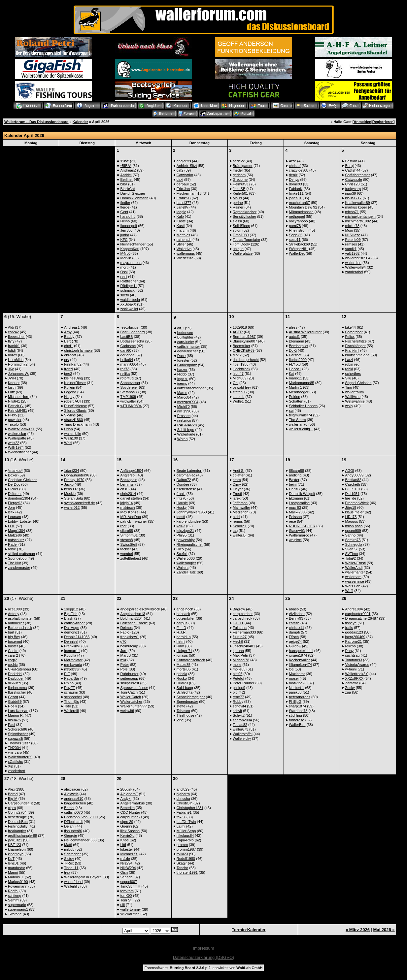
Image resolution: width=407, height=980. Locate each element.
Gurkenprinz (187, 365)
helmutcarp (129, 646)
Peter (124, 665)
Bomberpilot (299, 346)
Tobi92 (350, 558)
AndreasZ (128, 170)
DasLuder (16, 678)
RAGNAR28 (187, 425)
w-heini (351, 669)
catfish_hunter (189, 346)
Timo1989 (241, 235)
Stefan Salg (73, 498)
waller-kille (72, 434)
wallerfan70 (298, 424)
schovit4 (239, 706)
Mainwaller (241, 507)
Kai (291, 374)
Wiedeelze (185, 258)
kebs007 (71, 489)
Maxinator (297, 674)
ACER (238, 332)
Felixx (350, 337)
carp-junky (186, 342)
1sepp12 (71, 609)
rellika (125, 374)
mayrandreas (131, 263)
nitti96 (237, 674)
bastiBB (126, 337)
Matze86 (15, 535)
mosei (294, 678)
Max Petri (240, 655)
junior (125, 235)
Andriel (126, 175)
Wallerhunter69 (20, 757)
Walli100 (71, 438)
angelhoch (185, 609)
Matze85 (184, 665)
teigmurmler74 (300, 415)
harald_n (184, 637)
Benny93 (296, 618)
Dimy (237, 484)
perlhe (238, 203)
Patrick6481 (17, 410)
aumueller (16, 623)
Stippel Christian (358, 383)
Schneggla (354, 544)
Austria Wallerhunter (305, 332)
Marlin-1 (295, 387)
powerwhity (186, 540)
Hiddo (182, 374)
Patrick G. (16, 406)
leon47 (238, 374)
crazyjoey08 (299, 170)
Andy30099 (354, 475)
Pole (124, 669)
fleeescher (16, 337)
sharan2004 (242, 720)
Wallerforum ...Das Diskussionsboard (36, 122)
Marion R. (16, 715)
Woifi (68, 443)
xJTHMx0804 (131, 406)
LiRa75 (351, 517)
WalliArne (353, 397)
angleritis (184, 161)
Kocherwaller (299, 660)
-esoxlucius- (130, 327)
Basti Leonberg (132, 332)
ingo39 (350, 193)
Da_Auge (72, 628)
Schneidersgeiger (191, 697)
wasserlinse (354, 581)
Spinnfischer (18, 734)
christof (295, 166)
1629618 (240, 327)
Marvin (126, 258)
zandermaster (19, 568)
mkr (123, 660)
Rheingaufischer (190, 544)
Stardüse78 (298, 711)
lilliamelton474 (300, 665)
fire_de (351, 498)
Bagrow (239, 609)
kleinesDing (73, 378)
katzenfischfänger (191, 388)
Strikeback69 (299, 244)
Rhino (69, 683)
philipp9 (239, 688)
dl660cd (14, 683)
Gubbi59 (15, 702)
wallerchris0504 (357, 258)
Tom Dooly (241, 244)
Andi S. (238, 471)
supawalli (15, 738)
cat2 (180, 170)
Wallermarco (299, 535)
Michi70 (184, 407)
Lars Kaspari (18, 711)
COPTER (353, 489)
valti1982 (352, 253)
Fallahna (240, 628)
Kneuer (14, 383)
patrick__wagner (134, 521)
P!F (67, 674)
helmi (181, 641)
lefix (11, 512)
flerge (125, 207)
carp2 (13, 660)
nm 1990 (184, 411)
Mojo (349, 230)
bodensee (185, 333)
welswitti (127, 711)
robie (12, 549)
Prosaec (184, 416)
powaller (15, 420)
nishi (237, 517)
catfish (294, 623)
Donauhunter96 (77, 475)
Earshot (295, 355)
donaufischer (188, 351)
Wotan (183, 439)
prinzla (182, 674)
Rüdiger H (128, 286)
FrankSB (184, 198)
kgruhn (238, 651)
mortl (124, 267)
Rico (180, 549)
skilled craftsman (21, 554)
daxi (180, 180)
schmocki (128, 290)
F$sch (294, 637)
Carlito (13, 651)
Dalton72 (184, 480)
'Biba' (124, 161)
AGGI (350, 471)
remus (238, 521)
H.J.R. (182, 632)
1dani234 (71, 471)
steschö (126, 540)
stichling (295, 715)
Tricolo (13, 424)
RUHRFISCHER (302, 526)
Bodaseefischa (132, 341)
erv (67, 360)
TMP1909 (128, 397)
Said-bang (185, 688)
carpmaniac (186, 475)
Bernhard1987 (244, 337)
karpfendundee (189, 521)
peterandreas (300, 697)
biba (124, 184)
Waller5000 (186, 558)
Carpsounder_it (20, 803)
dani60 (126, 350)
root (123, 526)
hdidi (12, 350)
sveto (124, 295)
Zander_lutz (186, 572)
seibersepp (129, 678)
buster (13, 646)
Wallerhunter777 (133, 706)
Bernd (13, 794)
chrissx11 (296, 628)
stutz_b (238, 397)
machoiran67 (299, 203)
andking (295, 475)
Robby (238, 702)
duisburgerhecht (246, 360)
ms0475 (14, 720)
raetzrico (184, 420)
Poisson (295, 517)
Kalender (80, 122)
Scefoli (182, 554)
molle (237, 665)
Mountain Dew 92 (303, 207)
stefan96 (240, 392)
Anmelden (363, 122)
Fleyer (238, 489)
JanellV (183, 207)
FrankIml (352, 350)
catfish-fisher (74, 623)
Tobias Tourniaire (246, 240)
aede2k (239, 161)
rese (292, 521)
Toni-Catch (129, 692)
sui (291, 410)
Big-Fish (71, 614)
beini (293, 484)
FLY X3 (295, 364)
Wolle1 (238, 401)
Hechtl (238, 641)
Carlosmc (128, 346)
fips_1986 (241, 364)
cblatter (239, 475)
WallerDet (297, 253)
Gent (124, 212)
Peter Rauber (243, 683)
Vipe (180, 720)
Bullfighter (185, 337)
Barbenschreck (20, 628)
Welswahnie (355, 401)
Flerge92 (15, 503)
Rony (349, 651)
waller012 (72, 507)
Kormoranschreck (191, 660)
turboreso (296, 720)
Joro (11, 507)
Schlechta (185, 692)
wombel (126, 554)
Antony (14, 614)
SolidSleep (241, 226)
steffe (181, 706)
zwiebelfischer (19, 452)
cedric (13, 665)
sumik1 (351, 249)
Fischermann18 (189, 193)
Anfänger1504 (132, 471)
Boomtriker (241, 346)
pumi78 (295, 226)
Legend (70, 392)
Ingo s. (183, 379)
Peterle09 (353, 240)
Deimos (126, 628)
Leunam (15, 517)
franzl (68, 369)
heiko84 (127, 360)
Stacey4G (297, 531)
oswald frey (242, 387)
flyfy (11, 341)
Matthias (184, 235)
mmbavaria (73, 665)
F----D (181, 628)
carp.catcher (243, 614)
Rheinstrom (298, 230)
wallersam (353, 577)
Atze (292, 161)
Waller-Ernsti (355, 563)
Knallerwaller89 (357, 203)
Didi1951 (352, 494)
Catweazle (353, 180)
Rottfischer (129, 281)
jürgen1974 (298, 655)
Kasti (181, 226)
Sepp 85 (296, 235)
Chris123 (352, 184)
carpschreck (242, 618)
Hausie (182, 503)
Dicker (13, 489)
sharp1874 (297, 706)
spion (237, 230)
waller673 (240, 729)
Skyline (70, 415)
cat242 (13, 332)
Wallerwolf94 (355, 267)
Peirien (294, 397)
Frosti (237, 494)
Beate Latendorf (189, 471)
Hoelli (13, 706)
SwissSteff (129, 544)
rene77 (238, 697)
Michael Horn (19, 397)
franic (181, 494)
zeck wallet (129, 309)
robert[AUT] (73, 401)
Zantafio (352, 683)
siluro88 (127, 531)
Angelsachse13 (133, 614)
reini (124, 277)
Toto (68, 706)
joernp (182, 383)
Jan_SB (239, 189)
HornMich (16, 360)
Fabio (125, 632)
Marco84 (184, 397)
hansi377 (184, 203)
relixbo (350, 646)
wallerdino (353, 263)
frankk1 (14, 346)
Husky (182, 507)
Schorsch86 (17, 729)
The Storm (297, 420)
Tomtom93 (353, 660)
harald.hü (128, 216)
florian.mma (17, 688)
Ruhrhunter (129, 674)
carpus (182, 623)
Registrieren (383, 122)
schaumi (71, 692)
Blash (69, 618)
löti (291, 669)
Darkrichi (15, 674)
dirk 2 (237, 355)
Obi (236, 383)
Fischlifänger (355, 346)
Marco (182, 393)
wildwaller (128, 401)
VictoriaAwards (357, 665)
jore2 (68, 374)
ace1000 (15, 609)
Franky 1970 (74, 480)
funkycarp (353, 189)
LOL (11, 526)
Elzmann (296, 498)
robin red (352, 364)
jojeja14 (126, 503)
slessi (237, 221)
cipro (12, 808)
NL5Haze (353, 235)
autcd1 (294, 337)
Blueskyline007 (245, 341)
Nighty (69, 397)
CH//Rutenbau (19, 669)
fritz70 (182, 498)
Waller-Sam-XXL (21, 429)
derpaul (183, 184)
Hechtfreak (241, 369)
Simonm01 (129, 535)
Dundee (183, 484)
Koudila (70, 655)
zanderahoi (354, 272)
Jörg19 (351, 507)
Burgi (349, 166)
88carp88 (296, 471)
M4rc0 (125, 253)
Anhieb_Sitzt (187, 166)
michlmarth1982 (358, 221)
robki (349, 369)
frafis (349, 628)
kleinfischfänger (133, 244)
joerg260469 (355, 637)
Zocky (350, 688)
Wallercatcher (131, 702)
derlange (127, 355)
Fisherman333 (244, 632)
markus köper (356, 207)
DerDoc (14, 484)
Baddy (69, 337)
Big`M (13, 799)
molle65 (239, 669)
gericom (239, 175)
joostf (181, 517)
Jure (124, 651)
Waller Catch (131, 697)
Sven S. (351, 549)
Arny (68, 332)
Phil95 (182, 535)
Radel (13, 544)
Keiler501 (240, 193)
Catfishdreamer (357, 175)
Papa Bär (72, 678)
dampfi (294, 632)
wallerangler (186, 563)
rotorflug (127, 378)
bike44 (350, 327)
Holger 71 (185, 651)
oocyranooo (298, 221)
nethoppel (297, 216)
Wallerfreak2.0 (357, 674)
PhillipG (295, 702)
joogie (181, 212)
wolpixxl (295, 540)
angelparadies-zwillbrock (140, 609)
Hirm (180, 646)
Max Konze (129, 512)
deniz (293, 175)
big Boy (14, 637)
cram (237, 480)
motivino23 (298, 683)
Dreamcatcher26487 (361, 618)
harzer (182, 370)
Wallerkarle (186, 434)
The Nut (14, 563)
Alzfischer (297, 614)
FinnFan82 (73, 364)
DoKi (293, 350)
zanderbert (17, 771)
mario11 (295, 378)
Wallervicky (242, 738)
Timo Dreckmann (78, 424)
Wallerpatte (17, 438)
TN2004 (14, 748)
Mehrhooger (299, 392)
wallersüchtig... (301, 429)
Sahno (350, 535)
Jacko (69, 484)
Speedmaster (187, 702)
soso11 (295, 240)
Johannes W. (18, 374)
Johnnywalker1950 (192, 512)
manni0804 (129, 364)
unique (238, 249)
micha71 (352, 212)
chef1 (68, 346)
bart (11, 632)
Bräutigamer (243, 166)
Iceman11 (72, 651)
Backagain (129, 480)
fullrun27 (240, 637)
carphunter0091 (358, 614)
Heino (125, 221)
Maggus (351, 521)
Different (15, 494)
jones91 (295, 198)
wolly (349, 406)
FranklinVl (72, 646)
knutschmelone (357, 355)
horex (13, 355)
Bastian (351, 161)
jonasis (182, 655)
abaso (294, 609)
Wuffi (349, 591)
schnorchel (73, 697)
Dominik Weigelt (302, 494)
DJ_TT (238, 623)
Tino (348, 387)
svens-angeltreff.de (79, 503)
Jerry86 (126, 230)
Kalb (180, 216)
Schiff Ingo (186, 430)
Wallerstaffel (243, 734)
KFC (124, 240)
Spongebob (17, 558)
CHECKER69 (244, 350)
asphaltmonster (20, 618)
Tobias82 (240, 725)
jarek (237, 498)
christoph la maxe (78, 350)
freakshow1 (129, 637)
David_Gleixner (133, 193)
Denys (294, 180)
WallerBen (297, 725)
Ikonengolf (129, 226)
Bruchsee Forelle (134, 623)
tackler (125, 549)
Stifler (181, 244)
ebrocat (70, 355)
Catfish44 (353, 170)
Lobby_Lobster (20, 521)
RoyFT (69, 688)
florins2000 (298, 360)
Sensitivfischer (244, 216)
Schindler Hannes (303, 406)
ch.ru (124, 489)
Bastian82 (353, 480)
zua (348, 692)
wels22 (14, 443)
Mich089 (240, 378)
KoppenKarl (130, 249)
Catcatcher (354, 332)
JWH (12, 378)
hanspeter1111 (301, 651)
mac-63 (295, 507)
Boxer (13, 475)
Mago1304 (17, 531)
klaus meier (354, 512)
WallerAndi (354, 568)
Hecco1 (295, 369)
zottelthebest (130, 558)
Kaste (181, 221)
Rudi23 (182, 683)
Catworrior (185, 175)
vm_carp (15, 752)
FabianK (296, 189)
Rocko (182, 678)
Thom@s (71, 702)
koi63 (181, 526)
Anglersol (128, 475)
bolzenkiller (186, 618)
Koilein (69, 387)
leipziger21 (185, 531)
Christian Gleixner (22, 480)
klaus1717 (353, 198)
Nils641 (14, 401)
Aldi (11, 327)
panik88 (295, 692)
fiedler (125, 203)
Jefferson (240, 503)
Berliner (126, 180)
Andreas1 (72, 327)
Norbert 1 (296, 688)
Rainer (238, 207)
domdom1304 (19, 498)
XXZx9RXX (354, 678)
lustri (12, 387)
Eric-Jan (183, 189)
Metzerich (241, 512)
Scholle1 (240, 526)
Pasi (11, 725)
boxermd (15, 641)
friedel (238, 170)
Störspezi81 (298, 249)
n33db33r (72, 669)
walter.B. (240, 535)
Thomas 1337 (19, 743)
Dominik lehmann (134, 198)
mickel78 (352, 226)
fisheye (351, 623)
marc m (183, 230)
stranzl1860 (73, 420)
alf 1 (181, 328)
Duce (182, 356)
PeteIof (238, 678)
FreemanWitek (357, 503)
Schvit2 (239, 715)
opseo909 (353, 531)
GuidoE (295, 646)
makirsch (127, 507)
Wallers (183, 568)
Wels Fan (353, 586)
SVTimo (351, 554)
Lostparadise (299, 503)
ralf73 (125, 369)
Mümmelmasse (301, 212)
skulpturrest (130, 683)
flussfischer (17, 692)
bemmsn (127, 484)
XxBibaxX (128, 304)
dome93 (295, 184)
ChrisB (294, 489)
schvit (237, 711)
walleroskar (17, 434)
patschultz (16, 540)
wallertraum (354, 392)
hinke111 (296, 193)
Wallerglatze (243, 253)
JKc (11, 369)
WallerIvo (184, 249)
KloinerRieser (75, 383)
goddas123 (354, 632)
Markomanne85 (301, 383)
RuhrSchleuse (75, 406)
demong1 (72, 632)
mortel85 (184, 669)
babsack (183, 614)
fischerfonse (186, 489)
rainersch (184, 240)
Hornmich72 (18, 364)
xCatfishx (15, 762)
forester (183, 360)
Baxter (294, 480)
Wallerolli (71, 711)
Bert (67, 341)
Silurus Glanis (75, 410)
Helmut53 (240, 184)
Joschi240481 (244, 646)
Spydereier (129, 387)
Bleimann (296, 341)
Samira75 (353, 540)
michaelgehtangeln (360, 216)
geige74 (295, 641)
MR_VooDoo (130, 517)
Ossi (124, 272)
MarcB (125, 655)
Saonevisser (130, 383)
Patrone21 (353, 641)
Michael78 (241, 660)
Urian (68, 429)
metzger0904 (188, 402)
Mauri (237, 198)
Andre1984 (354, 609)
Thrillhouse (186, 715)
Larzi (349, 360)
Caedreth (352, 484)
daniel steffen (131, 498)
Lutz (11, 392)
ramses (351, 244)
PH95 (13, 415)
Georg (13, 697)
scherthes (353, 374)
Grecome (240, 180)
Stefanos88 (129, 392)
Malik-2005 (298, 512)
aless (293, 327)
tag (235, 531)
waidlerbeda (130, 300)
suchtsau (352, 655)
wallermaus (186, 253)
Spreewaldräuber (134, 688)
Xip (11, 766)
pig (235, 692)
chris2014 (128, 494)
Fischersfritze (356, 341)
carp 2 (13, 655)
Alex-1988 (16, 789)
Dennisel (71, 641)
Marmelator (73, 660)
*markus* (15, 471)
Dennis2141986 (77, 637)
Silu (348, 378)
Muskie (70, 494)
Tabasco (183, 711)
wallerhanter (355, 572)
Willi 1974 (16, 447)
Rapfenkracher (245, 212)
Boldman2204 (131, 618)
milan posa (354, 526)
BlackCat (127, 189)
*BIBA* (126, 166)
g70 (123, 641)
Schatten (296, 401)
